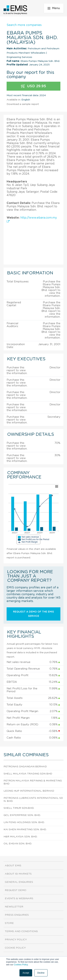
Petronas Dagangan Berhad (25, 767)
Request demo (16, 890)
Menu (54, 8)
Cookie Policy (15, 948)
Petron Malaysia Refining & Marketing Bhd (33, 782)
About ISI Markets (18, 874)
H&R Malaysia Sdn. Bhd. (20, 837)
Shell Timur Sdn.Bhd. (19, 808)
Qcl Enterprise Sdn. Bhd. (22, 815)
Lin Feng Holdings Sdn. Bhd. (24, 822)
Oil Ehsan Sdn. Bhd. (18, 844)
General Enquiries (19, 882)
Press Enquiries (17, 915)
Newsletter (14, 907)
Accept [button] (26, 973)
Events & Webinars (19, 898)
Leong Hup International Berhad (29, 791)
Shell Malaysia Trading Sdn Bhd (28, 774)
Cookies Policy (21, 965)
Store (9, 923)
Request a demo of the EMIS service (33, 614)
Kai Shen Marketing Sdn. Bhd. (25, 830)
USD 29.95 (33, 86)
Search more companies (24, 25)
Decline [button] (41, 973)
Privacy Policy (16, 940)
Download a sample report (23, 104)
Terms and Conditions (21, 931)
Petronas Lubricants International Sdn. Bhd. (33, 800)
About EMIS (13, 866)
